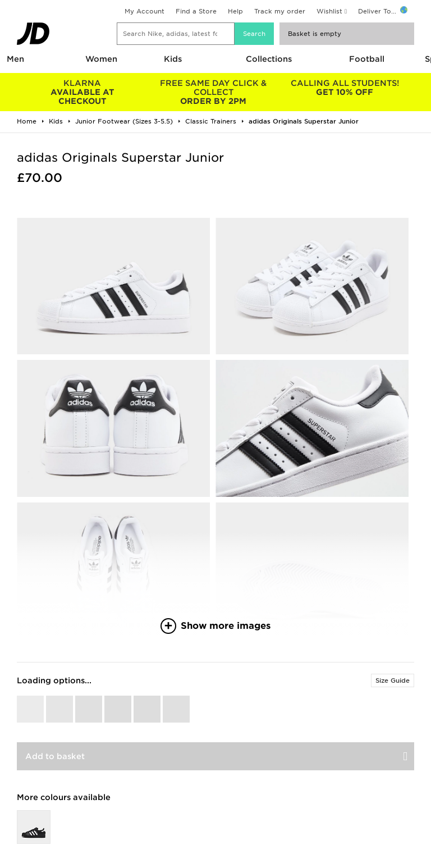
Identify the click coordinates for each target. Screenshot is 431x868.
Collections (269, 59)
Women (101, 59)
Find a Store (196, 11)
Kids (173, 59)
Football (367, 59)
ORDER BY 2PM (214, 92)
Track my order (280, 11)
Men (15, 59)
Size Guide (393, 680)
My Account (145, 11)
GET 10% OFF (345, 88)
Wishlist (329, 11)
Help (235, 11)
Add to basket (55, 756)
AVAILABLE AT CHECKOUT (82, 92)
